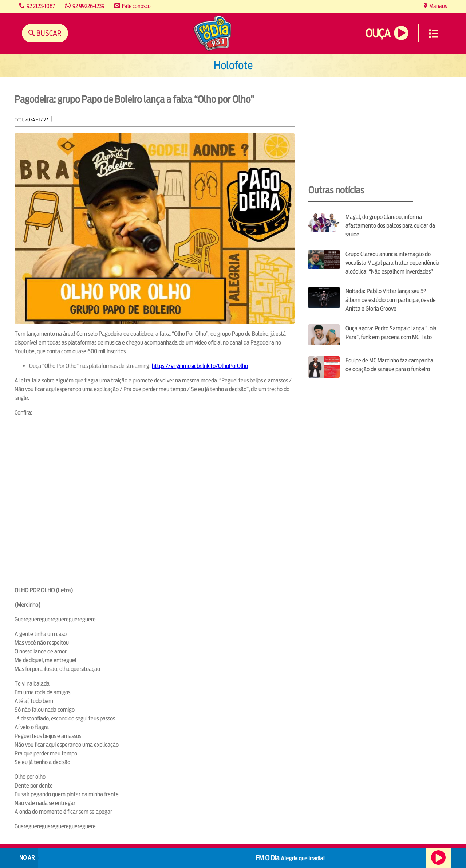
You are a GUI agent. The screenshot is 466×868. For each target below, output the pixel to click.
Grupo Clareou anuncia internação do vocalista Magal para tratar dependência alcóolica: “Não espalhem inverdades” (392, 263)
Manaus (438, 6)
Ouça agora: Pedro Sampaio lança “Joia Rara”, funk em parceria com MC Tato (391, 333)
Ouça (378, 33)
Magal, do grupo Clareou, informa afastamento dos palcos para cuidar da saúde (390, 226)
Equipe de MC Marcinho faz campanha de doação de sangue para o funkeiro (389, 365)
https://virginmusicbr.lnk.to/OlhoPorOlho (200, 366)
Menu (433, 34)
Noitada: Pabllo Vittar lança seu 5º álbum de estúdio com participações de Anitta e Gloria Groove (391, 300)
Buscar (48, 33)
